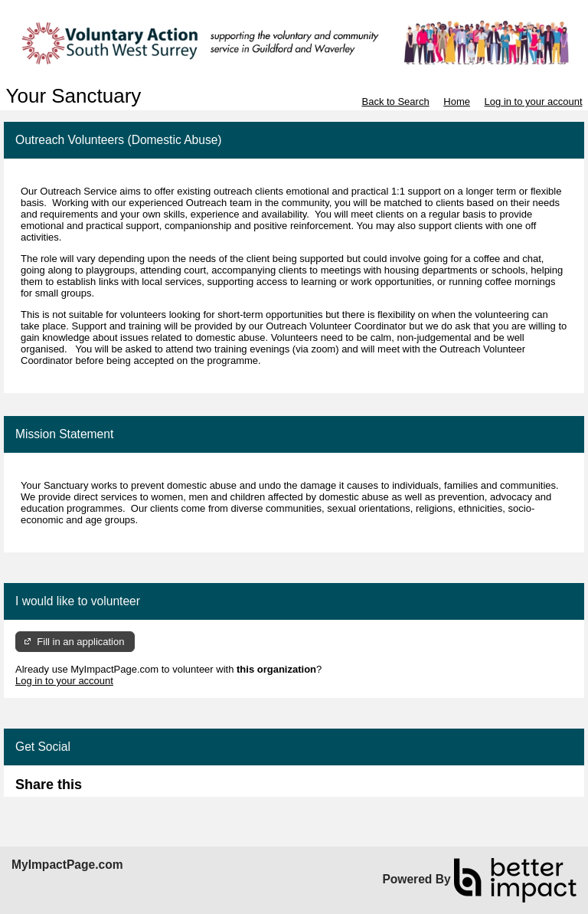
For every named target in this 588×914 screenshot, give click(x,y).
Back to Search (395, 102)
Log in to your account (534, 102)
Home (457, 102)
